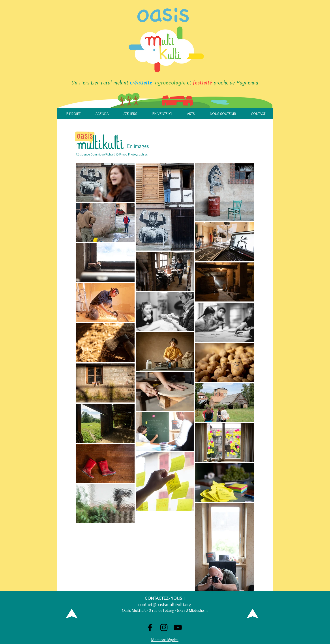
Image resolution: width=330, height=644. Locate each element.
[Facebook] (150, 627)
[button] (72, 114)
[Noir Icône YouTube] (178, 627)
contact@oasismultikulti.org (165, 604)
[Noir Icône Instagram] (164, 627)
